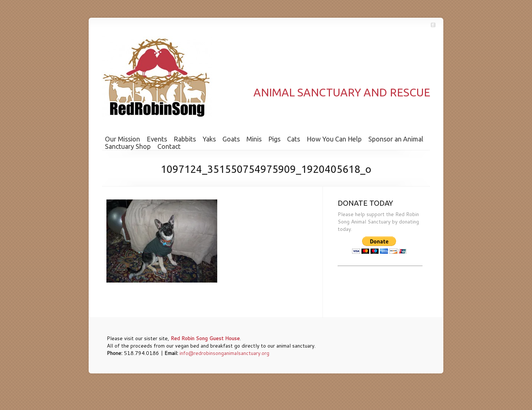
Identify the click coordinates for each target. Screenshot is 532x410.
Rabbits (185, 139)
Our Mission (122, 139)
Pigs (274, 139)
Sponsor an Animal (396, 139)
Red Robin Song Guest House (205, 338)
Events (157, 139)
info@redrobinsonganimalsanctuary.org (224, 353)
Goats (231, 139)
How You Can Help (334, 139)
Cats (294, 139)
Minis (254, 139)
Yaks (209, 139)
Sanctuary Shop (128, 146)
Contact (169, 146)
